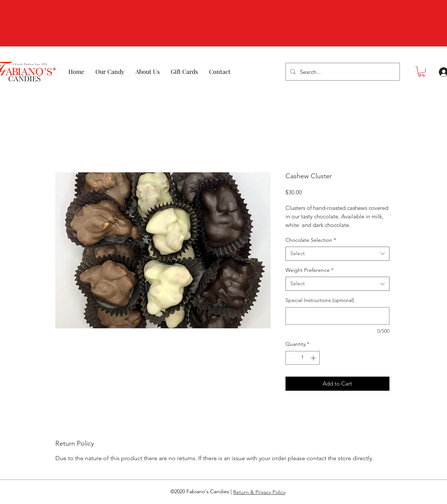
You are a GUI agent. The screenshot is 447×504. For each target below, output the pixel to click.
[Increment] (314, 358)
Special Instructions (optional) (320, 300)
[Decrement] (291, 358)
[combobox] (337, 254)
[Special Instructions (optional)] (337, 316)
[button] (422, 72)
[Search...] (342, 72)
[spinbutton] (303, 358)
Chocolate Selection (311, 240)
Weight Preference (309, 270)
